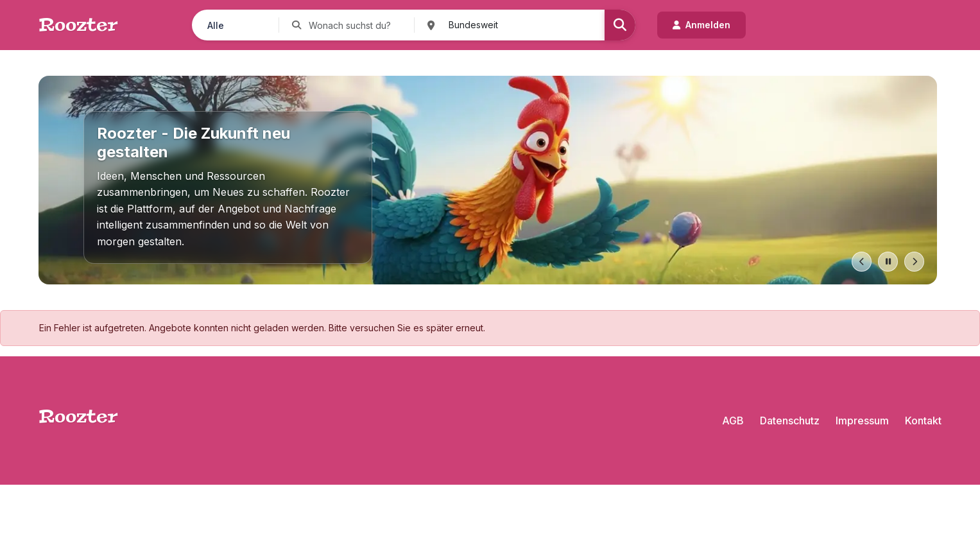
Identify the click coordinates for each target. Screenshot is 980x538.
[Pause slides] (888, 262)
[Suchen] (620, 25)
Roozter (78, 25)
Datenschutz (790, 421)
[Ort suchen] (516, 25)
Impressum (862, 421)
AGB (733, 421)
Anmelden (701, 25)
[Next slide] (914, 262)
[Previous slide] (862, 262)
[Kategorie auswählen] (235, 25)
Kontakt (923, 421)
